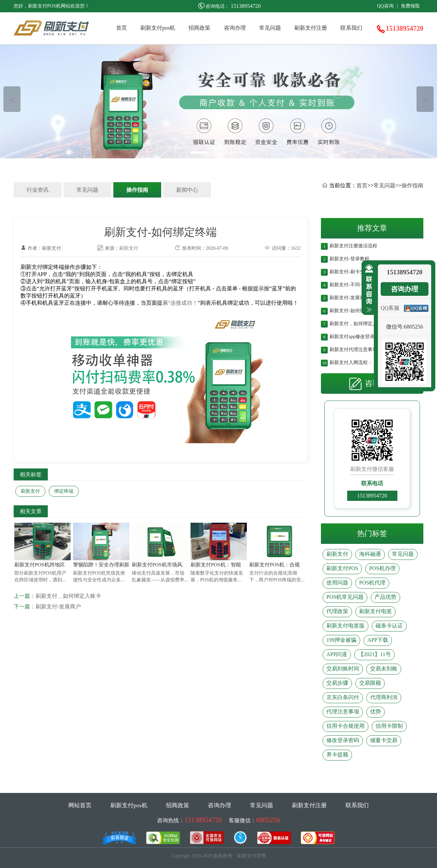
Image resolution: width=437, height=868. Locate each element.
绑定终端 (64, 491)
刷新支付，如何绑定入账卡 (68, 596)
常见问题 (270, 28)
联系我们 (351, 28)
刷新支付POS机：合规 (274, 565)
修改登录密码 (343, 740)
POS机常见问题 (345, 597)
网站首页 (80, 805)
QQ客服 (390, 308)
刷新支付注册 (311, 28)
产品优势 (385, 597)
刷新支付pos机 (158, 28)
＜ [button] (12, 99)
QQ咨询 (385, 6)
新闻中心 (187, 190)
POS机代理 (372, 583)
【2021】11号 (374, 654)
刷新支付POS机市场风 (157, 565)
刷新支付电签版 (346, 626)
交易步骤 (337, 683)
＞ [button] (425, 99)
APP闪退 (337, 654)
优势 (376, 712)
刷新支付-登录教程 (349, 258)
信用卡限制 (389, 726)
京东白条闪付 (343, 697)
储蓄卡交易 (384, 740)
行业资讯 (38, 190)
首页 (122, 28)
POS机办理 (382, 568)
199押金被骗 (341, 640)
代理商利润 (384, 697)
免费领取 (410, 6)
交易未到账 (384, 669)
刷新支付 (129, 248)
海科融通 (370, 554)
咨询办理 (235, 28)
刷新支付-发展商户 (58, 606)
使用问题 (337, 583)
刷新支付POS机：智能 (216, 565)
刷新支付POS (342, 568)
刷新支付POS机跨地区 (40, 565)
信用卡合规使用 (346, 726)
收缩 (368, 289)
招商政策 (199, 28)
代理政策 (337, 611)
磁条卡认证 (389, 626)
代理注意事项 (343, 712)
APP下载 (378, 640)
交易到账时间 (343, 669)
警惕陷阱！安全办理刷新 (101, 565)
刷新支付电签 (376, 611)
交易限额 (370, 683)
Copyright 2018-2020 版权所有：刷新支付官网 (218, 856)
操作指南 (137, 190)
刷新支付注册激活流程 (353, 245)
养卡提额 (337, 755)
